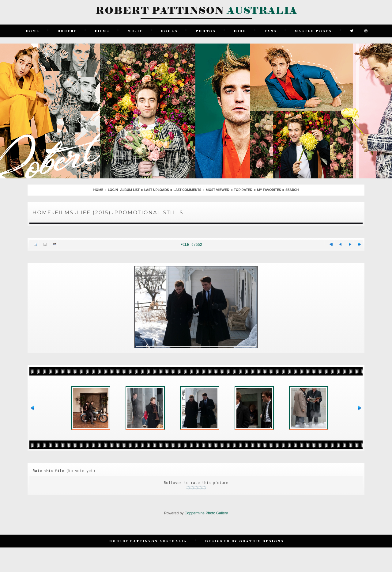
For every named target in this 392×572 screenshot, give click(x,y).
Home (33, 31)
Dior (240, 31)
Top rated (243, 189)
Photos (206, 31)
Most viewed (218, 189)
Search (292, 189)
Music (135, 31)
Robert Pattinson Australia (149, 544)
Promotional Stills (149, 212)
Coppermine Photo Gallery (206, 517)
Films (103, 31)
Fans (271, 31)
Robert (67, 31)
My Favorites (269, 189)
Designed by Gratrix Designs (245, 544)
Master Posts (313, 31)
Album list (130, 189)
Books (170, 31)
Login (113, 189)
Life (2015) (94, 212)
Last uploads (157, 189)
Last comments (187, 189)
